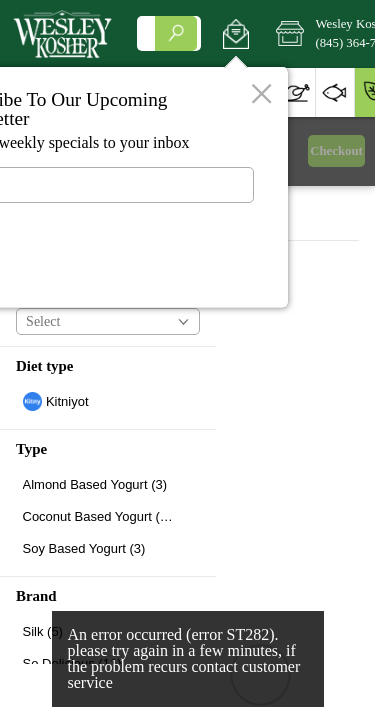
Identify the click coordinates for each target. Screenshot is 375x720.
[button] (235, 34)
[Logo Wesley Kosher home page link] (62, 34)
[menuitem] (295, 92)
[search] (176, 33)
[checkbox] (108, 401)
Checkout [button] (336, 151)
